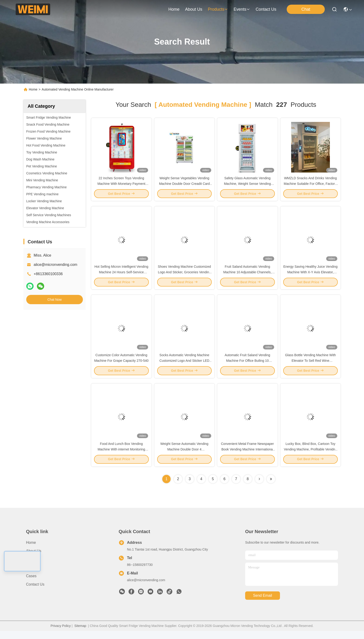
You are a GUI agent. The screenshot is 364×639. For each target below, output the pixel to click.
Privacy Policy (61, 634)
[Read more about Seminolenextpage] (259, 487)
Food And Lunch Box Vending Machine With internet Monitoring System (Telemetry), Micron (121, 457)
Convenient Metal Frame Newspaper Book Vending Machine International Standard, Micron (247, 457)
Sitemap (80, 634)
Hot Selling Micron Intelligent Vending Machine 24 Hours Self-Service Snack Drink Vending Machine (121, 276)
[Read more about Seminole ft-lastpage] (271, 487)
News (31, 576)
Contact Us (35, 592)
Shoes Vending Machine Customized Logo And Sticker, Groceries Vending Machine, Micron (184, 276)
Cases (31, 584)
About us (34, 559)
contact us (266, 9)
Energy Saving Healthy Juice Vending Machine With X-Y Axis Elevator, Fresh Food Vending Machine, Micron (310, 276)
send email (263, 604)
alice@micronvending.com (55, 265)
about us (194, 9)
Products (33, 567)
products (218, 9)
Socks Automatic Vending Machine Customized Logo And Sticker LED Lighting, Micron (184, 366)
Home (174, 9)
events (242, 9)
